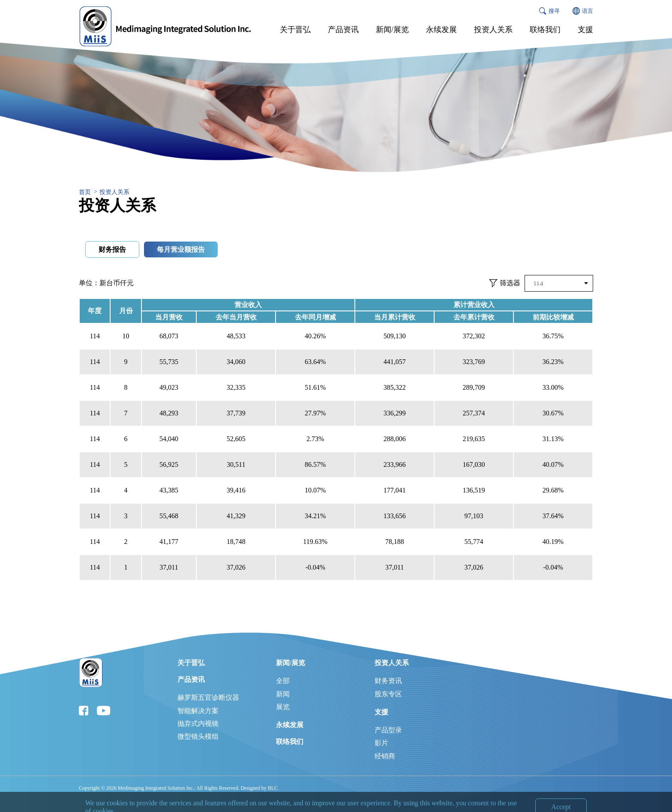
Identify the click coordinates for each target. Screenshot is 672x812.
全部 (283, 681)
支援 (381, 712)
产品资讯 (191, 679)
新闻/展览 (291, 663)
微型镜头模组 (198, 736)
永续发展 (290, 725)
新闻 (283, 694)
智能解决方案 (198, 711)
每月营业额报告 (181, 249)
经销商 (385, 756)
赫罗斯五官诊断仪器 (208, 697)
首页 (85, 192)
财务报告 (112, 249)
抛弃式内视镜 (198, 724)
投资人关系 (114, 192)
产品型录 (388, 730)
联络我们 (290, 742)
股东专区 (388, 694)
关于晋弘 (191, 663)
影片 (381, 743)
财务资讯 (388, 681)
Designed (250, 788)
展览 (283, 707)
